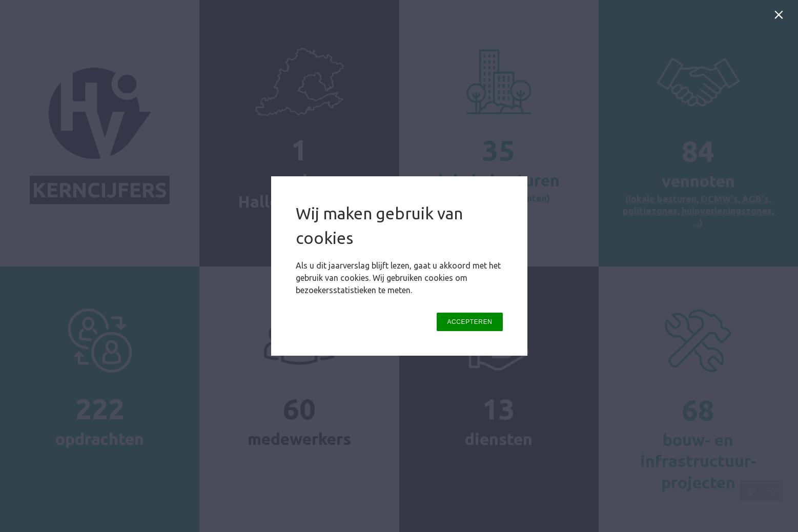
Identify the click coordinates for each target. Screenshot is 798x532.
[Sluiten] (781, 17)
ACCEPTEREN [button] (469, 322)
